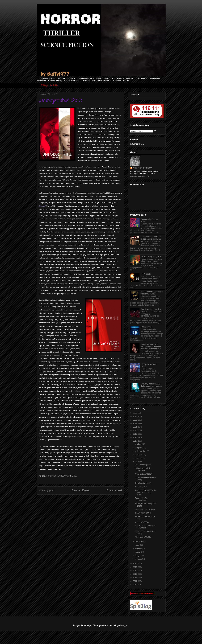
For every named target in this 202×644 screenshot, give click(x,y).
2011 (135, 581)
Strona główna (81, 490)
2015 (135, 567)
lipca (137, 462)
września (139, 455)
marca (138, 552)
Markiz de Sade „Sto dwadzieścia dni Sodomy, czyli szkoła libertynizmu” (151, 347)
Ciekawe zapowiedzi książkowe (143, 469)
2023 (135, 420)
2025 (135, 413)
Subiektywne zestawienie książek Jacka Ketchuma (151, 238)
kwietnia (139, 548)
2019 (135, 434)
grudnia (138, 444)
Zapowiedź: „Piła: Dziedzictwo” (142, 499)
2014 (135, 571)
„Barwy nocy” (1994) (143, 513)
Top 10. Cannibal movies (151, 309)
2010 (135, 585)
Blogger (124, 625)
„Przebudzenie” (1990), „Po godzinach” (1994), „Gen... (146, 492)
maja (137, 545)
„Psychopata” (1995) (143, 483)
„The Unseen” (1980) (143, 465)
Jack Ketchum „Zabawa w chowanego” (145, 527)
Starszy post (114, 490)
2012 (135, 577)
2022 (135, 423)
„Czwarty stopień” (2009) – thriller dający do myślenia (151, 385)
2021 (135, 427)
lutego (138, 556)
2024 (135, 416)
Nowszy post (47, 490)
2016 (135, 563)
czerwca (139, 541)
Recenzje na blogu (49, 85)
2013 (135, 574)
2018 (135, 437)
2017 (135, 441)
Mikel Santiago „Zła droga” (145, 509)
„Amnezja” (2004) (142, 522)
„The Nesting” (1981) (143, 537)
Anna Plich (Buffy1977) (143, 168)
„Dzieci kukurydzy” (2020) (151, 256)
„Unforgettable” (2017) (144, 474)
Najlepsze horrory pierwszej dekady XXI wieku (152, 293)
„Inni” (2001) (146, 274)
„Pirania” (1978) (141, 487)
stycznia (139, 559)
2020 (135, 430)
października (140, 451)
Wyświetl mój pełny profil (140, 176)
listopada (139, 448)
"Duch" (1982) (146, 327)
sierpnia (139, 458)
